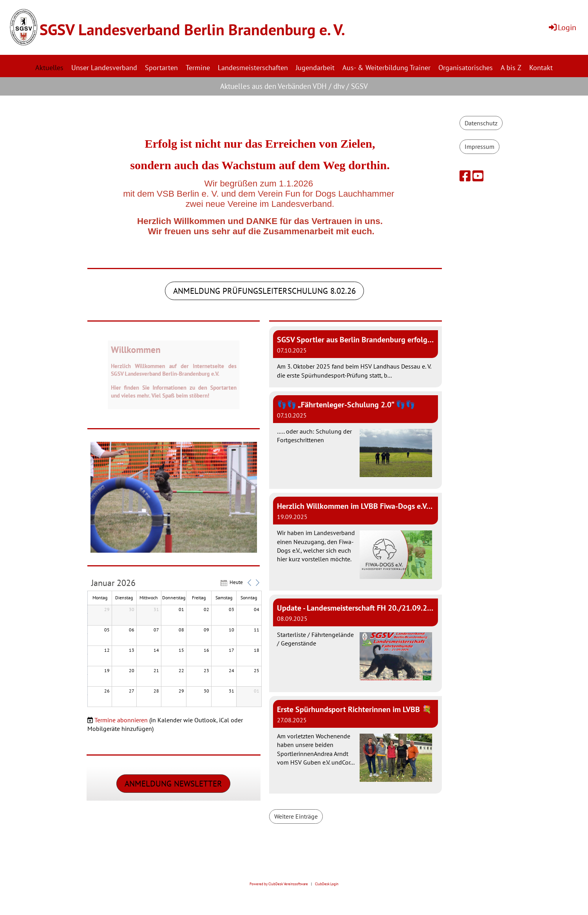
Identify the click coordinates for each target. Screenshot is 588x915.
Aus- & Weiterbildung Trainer (386, 68)
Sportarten (161, 68)
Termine (198, 68)
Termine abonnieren (121, 722)
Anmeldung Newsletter (173, 785)
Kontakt (541, 68)
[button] (250, 584)
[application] (175, 645)
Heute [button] (236, 584)
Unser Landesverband (104, 68)
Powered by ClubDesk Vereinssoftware (279, 884)
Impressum (479, 146)
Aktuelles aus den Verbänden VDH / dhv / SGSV (294, 86)
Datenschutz (481, 123)
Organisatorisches (466, 68)
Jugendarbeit (315, 68)
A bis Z (511, 68)
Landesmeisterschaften (253, 68)
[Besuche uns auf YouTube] (478, 176)
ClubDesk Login (327, 884)
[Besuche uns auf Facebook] (465, 176)
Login (562, 27)
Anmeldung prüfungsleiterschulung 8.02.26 (264, 292)
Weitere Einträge (296, 818)
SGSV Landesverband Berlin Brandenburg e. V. (192, 29)
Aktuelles (49, 68)
